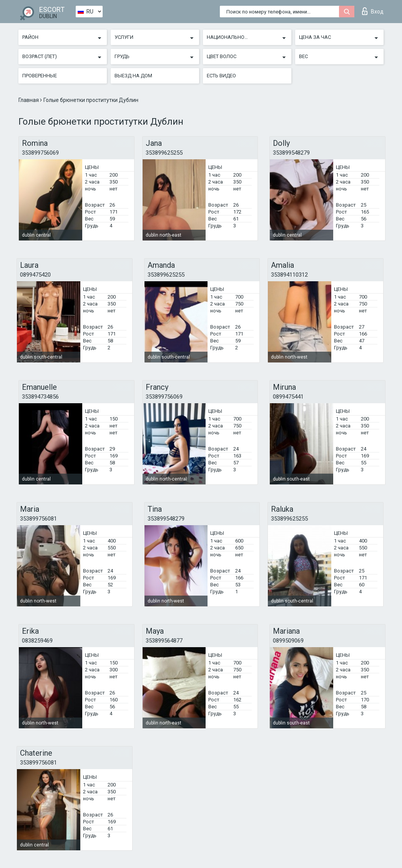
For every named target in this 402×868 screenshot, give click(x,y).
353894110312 (289, 275)
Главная (29, 100)
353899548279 (291, 153)
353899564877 (164, 641)
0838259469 (37, 641)
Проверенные (40, 76)
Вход (373, 11)
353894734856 (40, 397)
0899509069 (288, 641)
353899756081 (38, 519)
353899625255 (164, 153)
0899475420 (35, 275)
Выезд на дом (133, 76)
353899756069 (40, 153)
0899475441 (288, 397)
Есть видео (221, 76)
